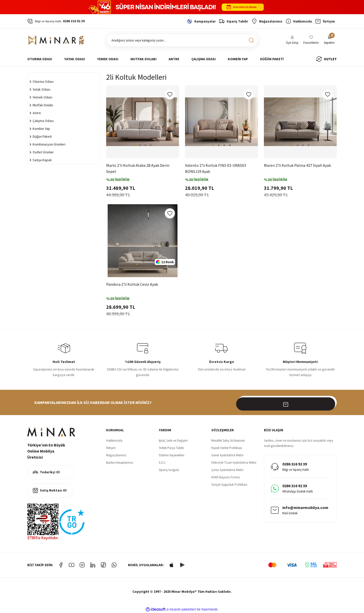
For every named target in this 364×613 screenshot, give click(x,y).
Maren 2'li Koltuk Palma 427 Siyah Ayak (297, 165)
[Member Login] (292, 40)
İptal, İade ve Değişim (173, 441)
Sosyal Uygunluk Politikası (229, 485)
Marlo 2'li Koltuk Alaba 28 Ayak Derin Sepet (138, 168)
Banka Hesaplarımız (120, 463)
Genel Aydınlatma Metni (227, 455)
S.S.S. (162, 463)
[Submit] (330, 402)
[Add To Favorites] (170, 94)
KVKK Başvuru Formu (226, 477)
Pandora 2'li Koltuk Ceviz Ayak (132, 284)
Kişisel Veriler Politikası (227, 448)
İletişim (111, 448)
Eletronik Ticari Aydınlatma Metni (234, 463)
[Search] (182, 40)
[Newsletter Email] (287, 402)
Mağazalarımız (116, 455)
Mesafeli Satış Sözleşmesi (228, 441)
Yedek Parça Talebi (171, 448)
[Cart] (329, 40)
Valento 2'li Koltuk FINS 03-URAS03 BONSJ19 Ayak (215, 168)
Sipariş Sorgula (169, 470)
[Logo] (56, 40)
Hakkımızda (114, 441)
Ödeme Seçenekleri (172, 455)
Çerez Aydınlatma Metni (227, 470)
